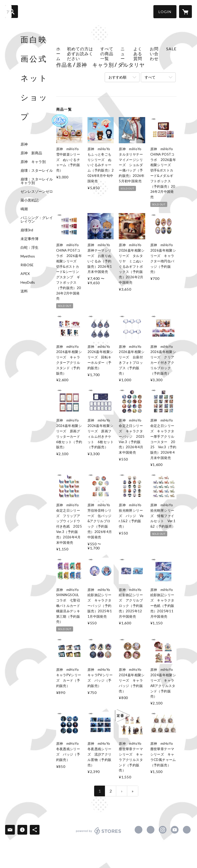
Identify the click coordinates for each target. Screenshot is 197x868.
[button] (165, 12)
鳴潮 (24, 209)
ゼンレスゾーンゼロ (37, 192)
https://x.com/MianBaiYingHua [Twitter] (151, 830)
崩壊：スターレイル (37, 170)
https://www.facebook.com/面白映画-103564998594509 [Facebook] (139, 830)
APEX (25, 274)
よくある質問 (138, 54)
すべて (150, 77)
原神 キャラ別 (33, 162)
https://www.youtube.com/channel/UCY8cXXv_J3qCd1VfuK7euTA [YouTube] (175, 830)
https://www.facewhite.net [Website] (187, 830)
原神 (24, 144)
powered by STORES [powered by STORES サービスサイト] (99, 834)
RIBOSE (27, 265)
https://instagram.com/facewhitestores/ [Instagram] (163, 830)
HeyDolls (28, 282)
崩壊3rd (27, 230)
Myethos (28, 256)
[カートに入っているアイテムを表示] (185, 12)
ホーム (58, 54)
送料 (24, 291)
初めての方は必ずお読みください (80, 54)
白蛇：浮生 (29, 247)
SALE (171, 49)
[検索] (12, 12)
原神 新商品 (31, 153)
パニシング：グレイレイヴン (37, 220)
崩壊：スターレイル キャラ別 (38, 181)
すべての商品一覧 (107, 54)
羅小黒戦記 (29, 200)
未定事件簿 (29, 239)
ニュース (123, 56)
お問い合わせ (154, 54)
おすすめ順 (117, 77)
